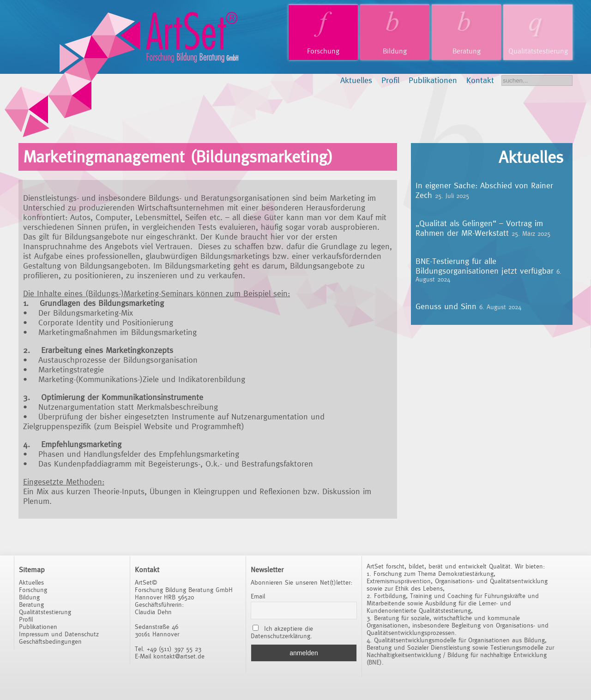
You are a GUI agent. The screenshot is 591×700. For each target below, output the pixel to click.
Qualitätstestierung (538, 51)
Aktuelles (356, 80)
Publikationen (433, 80)
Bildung (395, 51)
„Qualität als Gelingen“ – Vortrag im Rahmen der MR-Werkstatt (479, 228)
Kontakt (480, 80)
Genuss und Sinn (446, 306)
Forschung (323, 51)
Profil (390, 80)
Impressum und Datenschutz (59, 634)
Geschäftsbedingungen (50, 641)
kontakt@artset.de (179, 656)
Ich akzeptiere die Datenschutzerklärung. (282, 632)
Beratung (467, 51)
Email (258, 596)
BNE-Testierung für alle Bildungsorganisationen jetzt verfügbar (485, 266)
